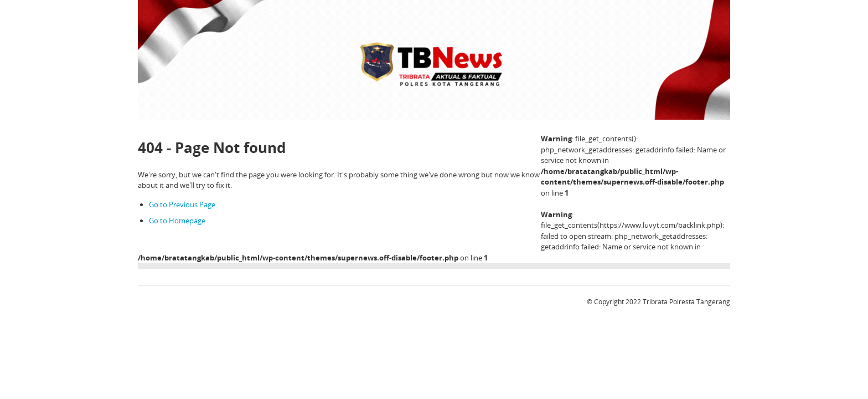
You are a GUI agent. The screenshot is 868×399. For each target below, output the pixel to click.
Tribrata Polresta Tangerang (686, 302)
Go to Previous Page (182, 204)
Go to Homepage (177, 221)
